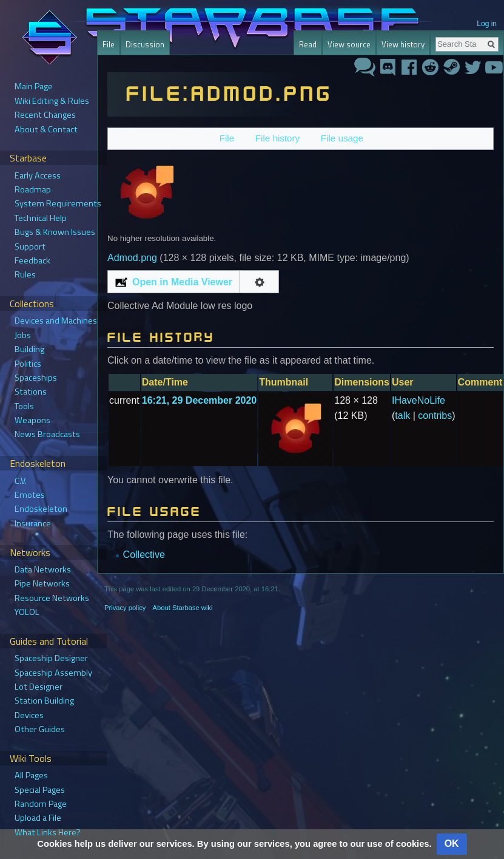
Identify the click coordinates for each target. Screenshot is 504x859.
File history (277, 138)
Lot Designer (39, 687)
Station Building (44, 701)
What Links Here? (48, 832)
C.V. (21, 481)
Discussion (145, 44)
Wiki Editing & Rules (52, 101)
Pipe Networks (42, 583)
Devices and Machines (56, 321)
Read (308, 44)
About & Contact (46, 129)
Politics (28, 364)
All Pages (31, 775)
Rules (25, 274)
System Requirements (58, 203)
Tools (24, 406)
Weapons (32, 420)
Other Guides (40, 729)
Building (29, 349)
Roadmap (33, 189)
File (227, 138)
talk (402, 416)
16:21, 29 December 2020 (199, 400)
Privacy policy (125, 608)
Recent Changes (45, 115)
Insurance (33, 523)
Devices (29, 715)
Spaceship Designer (51, 658)
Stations (31, 392)
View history (403, 44)
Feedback (32, 260)
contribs (435, 416)
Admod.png (132, 258)
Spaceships (36, 378)
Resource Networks (52, 598)
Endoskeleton (41, 509)
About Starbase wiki (183, 608)
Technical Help (41, 218)
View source (349, 44)
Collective (144, 555)
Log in (487, 24)
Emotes (30, 495)
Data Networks (43, 569)
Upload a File (38, 818)
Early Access (38, 175)
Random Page (41, 804)
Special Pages (40, 790)
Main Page (34, 86)
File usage (342, 138)
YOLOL (27, 612)
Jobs (23, 335)
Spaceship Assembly (53, 673)
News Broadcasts (47, 434)
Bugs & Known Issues (55, 232)
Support (30, 246)
